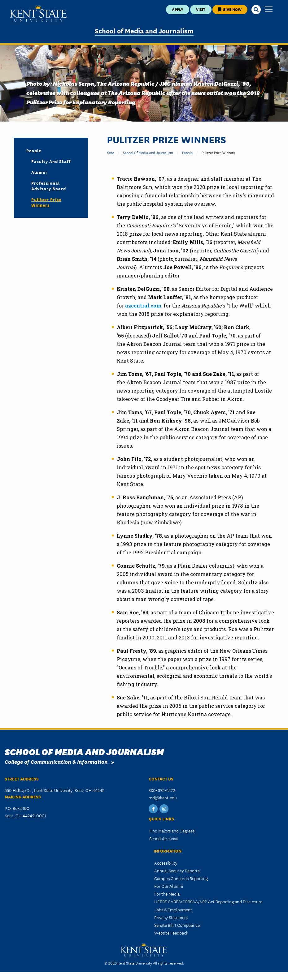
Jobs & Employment (173, 909)
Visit (201, 9)
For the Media (167, 894)
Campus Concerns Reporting (181, 878)
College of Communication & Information (56, 761)
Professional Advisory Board (49, 186)
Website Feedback (171, 933)
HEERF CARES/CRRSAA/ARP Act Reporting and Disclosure (208, 901)
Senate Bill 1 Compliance (177, 925)
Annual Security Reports (177, 870)
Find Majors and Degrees (172, 831)
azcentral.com (143, 305)
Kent (110, 152)
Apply (178, 9)
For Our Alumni (169, 886)
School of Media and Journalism (144, 30)
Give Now (230, 9)
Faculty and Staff (51, 161)
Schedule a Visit (164, 838)
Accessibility (166, 863)
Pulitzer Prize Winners (46, 202)
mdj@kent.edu (163, 797)
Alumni (39, 172)
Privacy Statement (171, 917)
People (187, 152)
